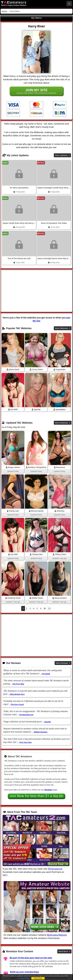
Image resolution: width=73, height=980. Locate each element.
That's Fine (38, 978)
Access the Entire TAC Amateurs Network (36, 91)
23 (49, 608)
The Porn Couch (17, 704)
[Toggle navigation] (69, 4)
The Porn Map (18, 684)
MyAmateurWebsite (57, 935)
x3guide (48, 722)
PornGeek (46, 674)
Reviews (48, 790)
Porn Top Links (25, 742)
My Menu (37, 18)
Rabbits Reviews (41, 732)
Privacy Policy (24, 978)
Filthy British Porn (17, 694)
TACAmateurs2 (55, 869)
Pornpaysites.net (26, 715)
